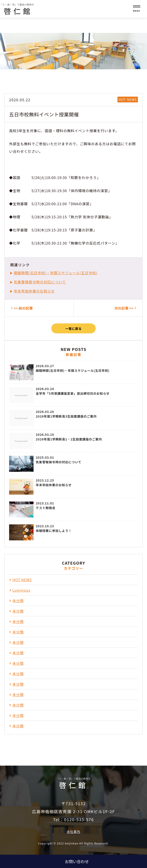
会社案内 (73, 832)
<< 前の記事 (23, 308)
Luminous (21, 590)
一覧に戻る (73, 328)
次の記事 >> (124, 308)
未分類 (18, 601)
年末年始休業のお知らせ (34, 291)
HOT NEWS (128, 100)
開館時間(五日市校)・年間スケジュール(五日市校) (56, 273)
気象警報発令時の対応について (40, 282)
